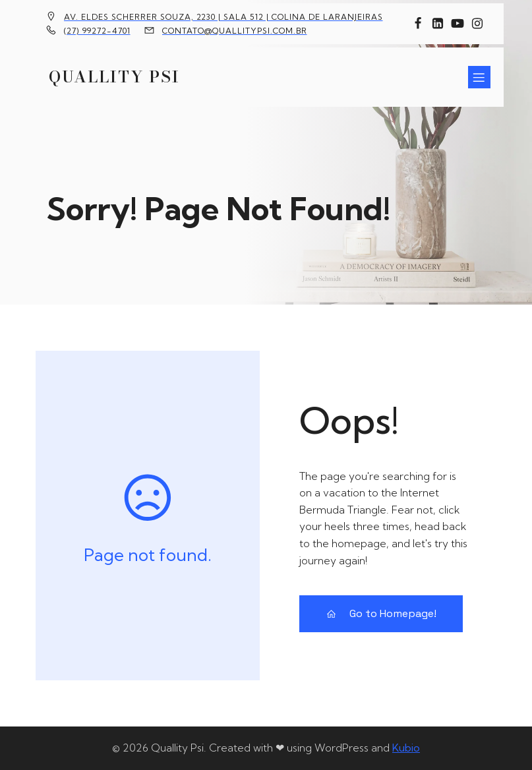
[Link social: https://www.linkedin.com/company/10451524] (438, 24)
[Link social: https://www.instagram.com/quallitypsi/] (477, 24)
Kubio (406, 748)
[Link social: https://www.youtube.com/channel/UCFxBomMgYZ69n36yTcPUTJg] (458, 24)
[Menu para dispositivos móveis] (479, 77)
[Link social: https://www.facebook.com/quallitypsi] (418, 24)
